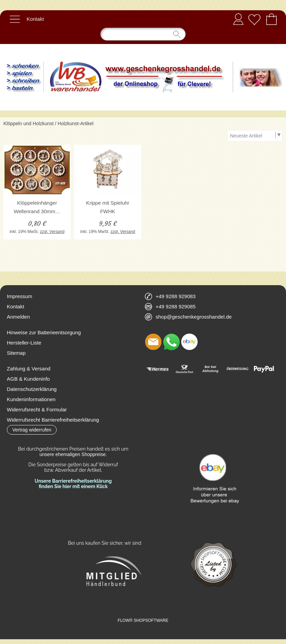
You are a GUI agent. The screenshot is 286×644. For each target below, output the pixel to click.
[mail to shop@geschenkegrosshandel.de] (153, 342)
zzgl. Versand (52, 232)
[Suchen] (143, 34)
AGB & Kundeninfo (28, 379)
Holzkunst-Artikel (76, 123)
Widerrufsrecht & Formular (37, 409)
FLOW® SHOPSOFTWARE (143, 620)
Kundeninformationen (31, 399)
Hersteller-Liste (24, 343)
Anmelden (238, 19)
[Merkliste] (254, 19)
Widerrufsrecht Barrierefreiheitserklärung (53, 420)
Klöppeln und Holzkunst (28, 123)
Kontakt (35, 19)
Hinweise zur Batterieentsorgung (44, 332)
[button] (15, 19)
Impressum (19, 296)
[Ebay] (189, 342)
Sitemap (16, 353)
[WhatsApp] (171, 342)
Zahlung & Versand (29, 369)
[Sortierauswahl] (255, 136)
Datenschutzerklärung (32, 389)
